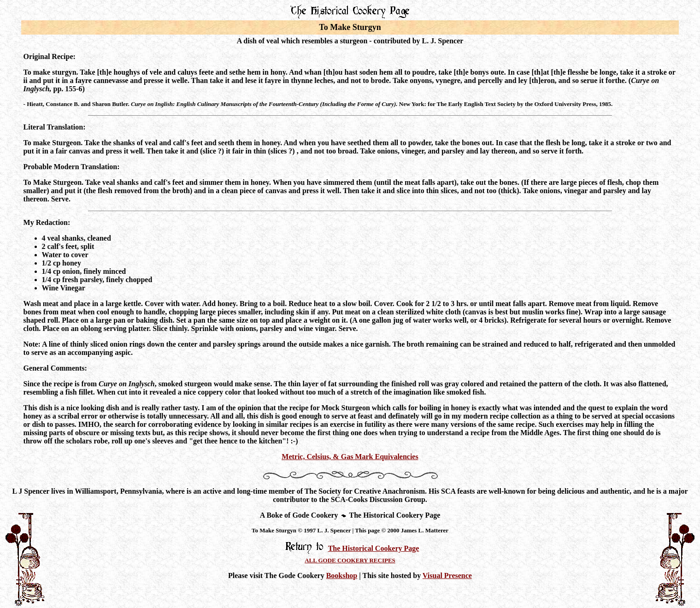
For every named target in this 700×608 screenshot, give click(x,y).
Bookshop (342, 576)
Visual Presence (447, 576)
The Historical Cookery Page (374, 548)
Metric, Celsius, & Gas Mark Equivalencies (350, 457)
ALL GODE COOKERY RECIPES (350, 560)
